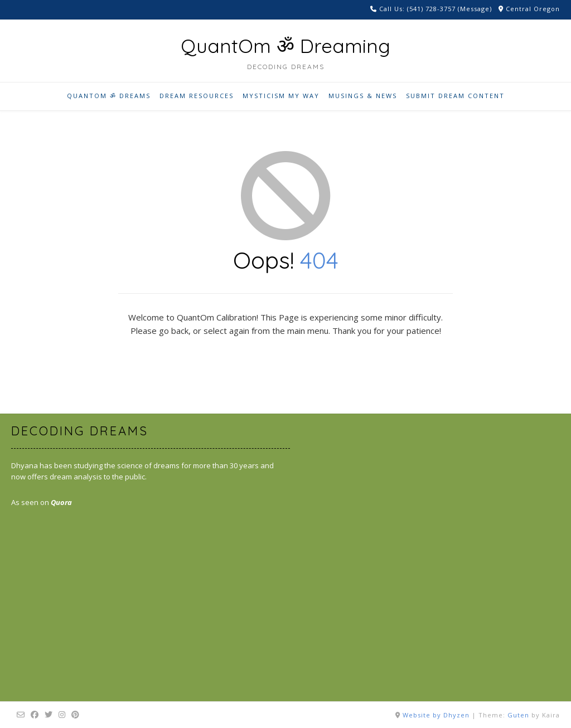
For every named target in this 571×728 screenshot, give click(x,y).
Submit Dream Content (455, 96)
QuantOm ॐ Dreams (109, 96)
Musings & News (363, 96)
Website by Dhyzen (436, 715)
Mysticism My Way (281, 96)
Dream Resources (197, 96)
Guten (518, 715)
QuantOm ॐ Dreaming (285, 46)
